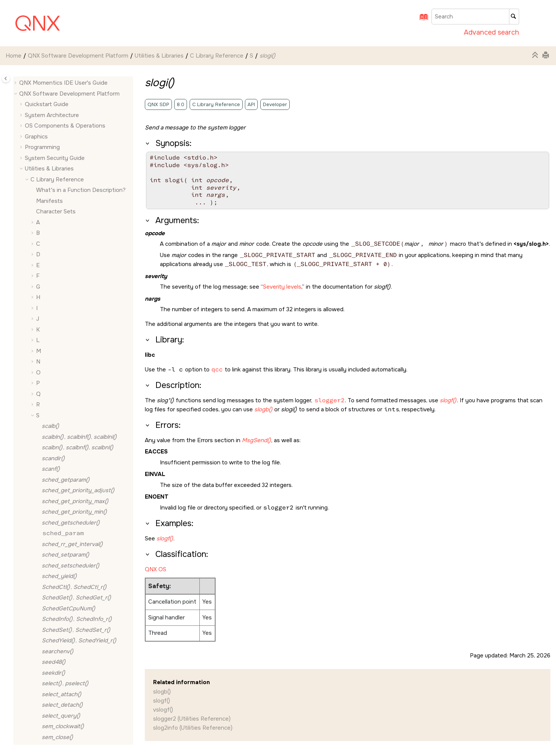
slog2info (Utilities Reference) (193, 728)
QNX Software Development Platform (78, 56)
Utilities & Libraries (159, 56)
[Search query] (475, 17)
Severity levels (282, 287)
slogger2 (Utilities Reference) (192, 719)
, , (69, 333)
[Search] (514, 17)
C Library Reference (217, 56)
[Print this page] (547, 56)
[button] (39, 86)
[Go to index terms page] (421, 20)
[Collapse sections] (536, 56)
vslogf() (163, 710)
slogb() (162, 692)
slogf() (162, 701)
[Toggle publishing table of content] (6, 78)
